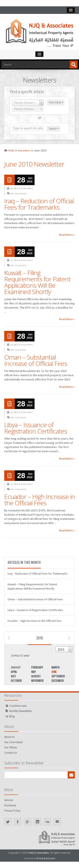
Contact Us (11, 753)
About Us (9, 737)
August (36, 676)
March (56, 667)
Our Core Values (13, 742)
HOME (11, 150)
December (58, 680)
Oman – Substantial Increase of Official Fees (36, 360)
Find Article (56, 103)
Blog (12, 716)
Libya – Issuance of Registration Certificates (36, 428)
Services (9, 800)
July (13, 676)
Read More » (67, 235)
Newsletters (24, 150)
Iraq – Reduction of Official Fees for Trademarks (39, 204)
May (33, 672)
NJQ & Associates (39, 853)
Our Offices (11, 747)
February (37, 667)
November (37, 680)
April (14, 672)
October (16, 680)
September (58, 676)
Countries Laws (18, 706)
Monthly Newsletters (21, 711)
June (54, 672)
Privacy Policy (12, 811)
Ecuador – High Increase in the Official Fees (39, 500)
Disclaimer (10, 805)
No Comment (19, 193)
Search (54, 129)
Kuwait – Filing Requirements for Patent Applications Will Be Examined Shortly (37, 282)
